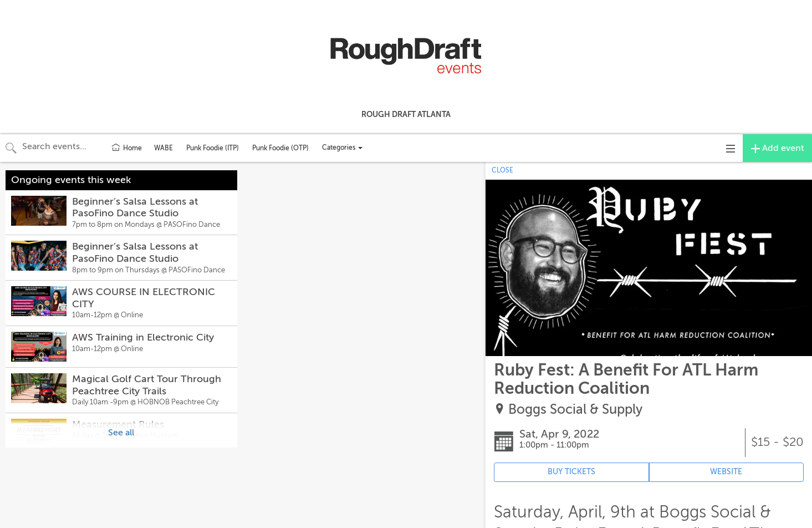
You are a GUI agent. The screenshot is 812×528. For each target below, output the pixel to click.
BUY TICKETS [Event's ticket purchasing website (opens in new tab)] (571, 472)
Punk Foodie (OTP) (280, 148)
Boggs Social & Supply (575, 410)
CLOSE (502, 170)
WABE (164, 148)
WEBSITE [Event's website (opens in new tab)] (726, 472)
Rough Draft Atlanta (406, 114)
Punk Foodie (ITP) (213, 148)
